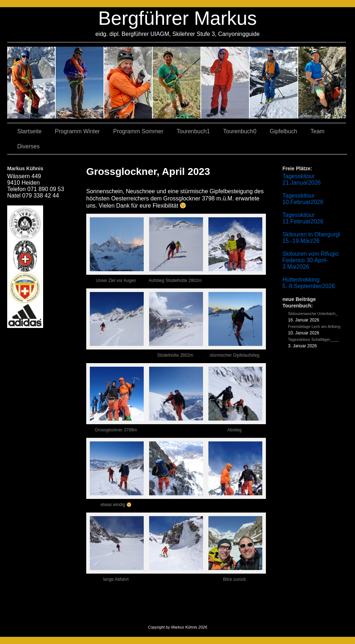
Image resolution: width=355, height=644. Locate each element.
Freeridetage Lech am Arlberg (314, 326)
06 (322, 83)
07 (128, 83)
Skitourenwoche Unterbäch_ (313, 314)
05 (274, 83)
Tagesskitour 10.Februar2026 (303, 199)
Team (317, 131)
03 (80, 83)
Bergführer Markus (177, 18)
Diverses (28, 146)
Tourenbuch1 (193, 131)
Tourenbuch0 (240, 131)
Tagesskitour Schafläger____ (314, 339)
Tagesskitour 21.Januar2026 (302, 179)
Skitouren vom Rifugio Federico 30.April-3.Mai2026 (311, 260)
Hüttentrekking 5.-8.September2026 (309, 283)
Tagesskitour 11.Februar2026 (303, 218)
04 (177, 83)
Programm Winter (77, 131)
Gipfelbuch (284, 131)
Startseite (29, 131)
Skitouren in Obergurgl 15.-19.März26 (311, 238)
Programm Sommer (138, 131)
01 (225, 83)
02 (31, 83)
